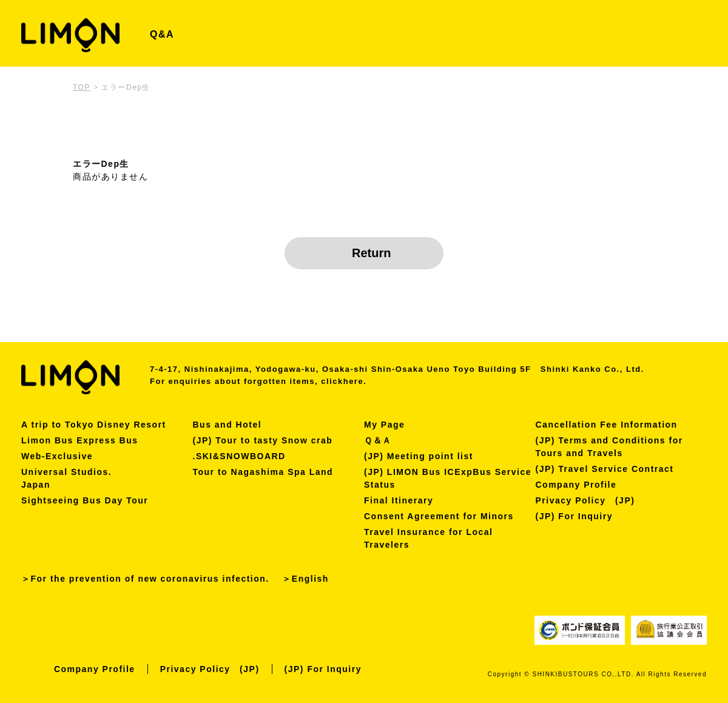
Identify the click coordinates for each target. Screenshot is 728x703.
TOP (82, 87)
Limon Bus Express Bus (80, 440)
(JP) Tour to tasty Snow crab (263, 440)
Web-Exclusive (57, 456)
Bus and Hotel (227, 425)
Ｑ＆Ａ (378, 440)
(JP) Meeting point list (419, 456)
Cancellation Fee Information (607, 425)
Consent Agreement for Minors (439, 516)
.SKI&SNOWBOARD (239, 456)
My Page (384, 425)
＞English (305, 579)
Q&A (162, 34)
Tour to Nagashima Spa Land (263, 472)
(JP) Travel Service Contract (605, 469)
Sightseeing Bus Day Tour (85, 500)
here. (355, 381)
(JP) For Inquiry (574, 516)
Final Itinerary (399, 500)
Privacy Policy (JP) (585, 500)
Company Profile (576, 485)
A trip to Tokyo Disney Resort (94, 425)
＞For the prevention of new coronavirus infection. (145, 579)
